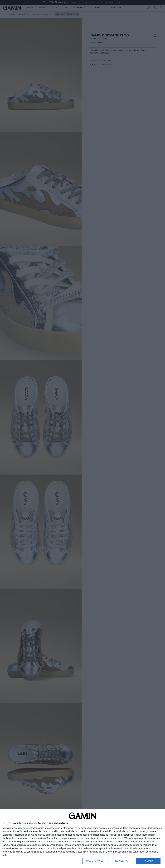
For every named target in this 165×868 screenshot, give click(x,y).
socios (26, 828)
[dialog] (82, 839)
